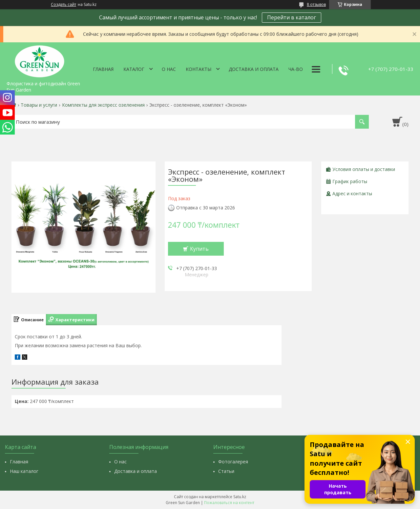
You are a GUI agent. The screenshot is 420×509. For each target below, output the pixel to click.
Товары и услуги (39, 105)
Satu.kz (240, 497)
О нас (169, 69)
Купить (199, 249)
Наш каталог (24, 471)
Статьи (226, 471)
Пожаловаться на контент (229, 503)
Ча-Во (296, 69)
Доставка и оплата (254, 69)
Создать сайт (63, 5)
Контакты (199, 69)
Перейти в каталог (292, 17)
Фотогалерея (233, 462)
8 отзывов (316, 4)
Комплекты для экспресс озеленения (103, 105)
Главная (103, 69)
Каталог (134, 69)
